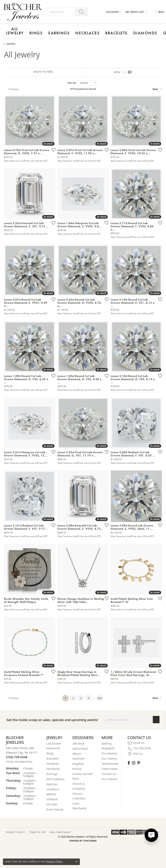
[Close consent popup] (77, 862)
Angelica (78, 761)
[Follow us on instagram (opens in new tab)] (134, 760)
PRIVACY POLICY (15, 829)
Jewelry (11, 41)
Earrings (37, 31)
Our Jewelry (109, 750)
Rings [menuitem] (50, 750)
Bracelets (73, 31)
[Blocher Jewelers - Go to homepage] (24, 12)
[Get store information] (19, 759)
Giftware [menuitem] (52, 796)
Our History (109, 756)
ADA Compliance (60, 829)
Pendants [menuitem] (53, 761)
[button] (114, 12)
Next (155, 86)
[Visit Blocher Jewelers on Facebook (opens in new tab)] (129, 760)
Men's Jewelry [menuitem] (56, 776)
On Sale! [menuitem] (52, 801)
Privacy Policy (54, 861)
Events (123, 31)
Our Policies (109, 776)
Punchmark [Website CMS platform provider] (90, 838)
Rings (23, 31)
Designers (139, 31)
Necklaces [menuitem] (53, 766)
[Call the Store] (17, 754)
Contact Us (109, 771)
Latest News (110, 766)
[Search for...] (61, 12)
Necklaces (55, 31)
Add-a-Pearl (80, 746)
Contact (156, 31)
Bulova (77, 766)
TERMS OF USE (37, 829)
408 (100, 695)
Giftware (108, 31)
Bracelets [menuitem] (53, 756)
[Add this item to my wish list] (52, 147)
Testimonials (110, 761)
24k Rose (78, 741)
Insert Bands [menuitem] (55, 806)
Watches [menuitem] (52, 781)
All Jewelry (9, 29)
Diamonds (91, 31)
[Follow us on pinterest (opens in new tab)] (139, 760)
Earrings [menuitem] (52, 771)
